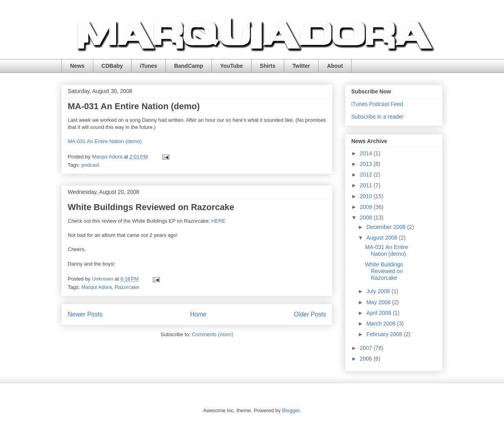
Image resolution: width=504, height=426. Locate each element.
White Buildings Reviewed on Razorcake (151, 207)
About (335, 66)
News (77, 66)
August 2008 (383, 238)
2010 (367, 196)
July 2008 (379, 291)
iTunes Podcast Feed (377, 104)
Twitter (301, 66)
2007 (367, 348)
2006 (367, 359)
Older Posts (310, 314)
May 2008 (379, 302)
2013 (367, 164)
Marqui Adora (97, 287)
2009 (367, 207)
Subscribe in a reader (377, 117)
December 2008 (387, 227)
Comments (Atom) (212, 334)
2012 (367, 175)
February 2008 (385, 334)
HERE (219, 221)
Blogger (291, 410)
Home (198, 314)
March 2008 (382, 324)
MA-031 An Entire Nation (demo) (134, 106)
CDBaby (112, 66)
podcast (91, 165)
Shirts (268, 66)
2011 (367, 185)
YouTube (232, 66)
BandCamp (189, 66)
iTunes (148, 66)
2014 (367, 153)
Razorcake (127, 287)
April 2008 (379, 313)
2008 (367, 218)
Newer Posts (85, 314)
